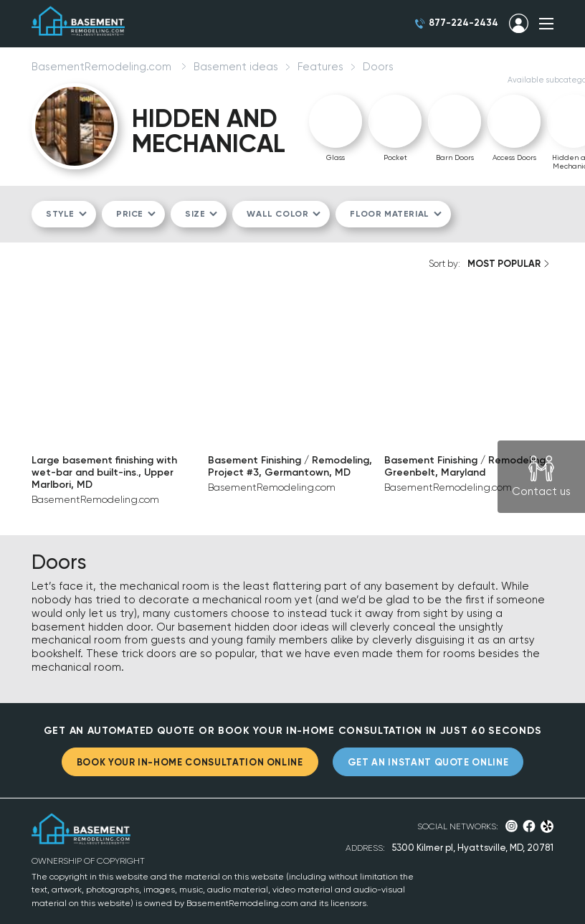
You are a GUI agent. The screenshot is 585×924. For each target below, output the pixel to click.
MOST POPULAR (504, 264)
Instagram (512, 826)
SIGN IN (519, 24)
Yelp (547, 826)
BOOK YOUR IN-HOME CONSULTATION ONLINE (190, 762)
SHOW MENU (546, 24)
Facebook (529, 826)
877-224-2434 (463, 23)
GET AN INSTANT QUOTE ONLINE (428, 762)
